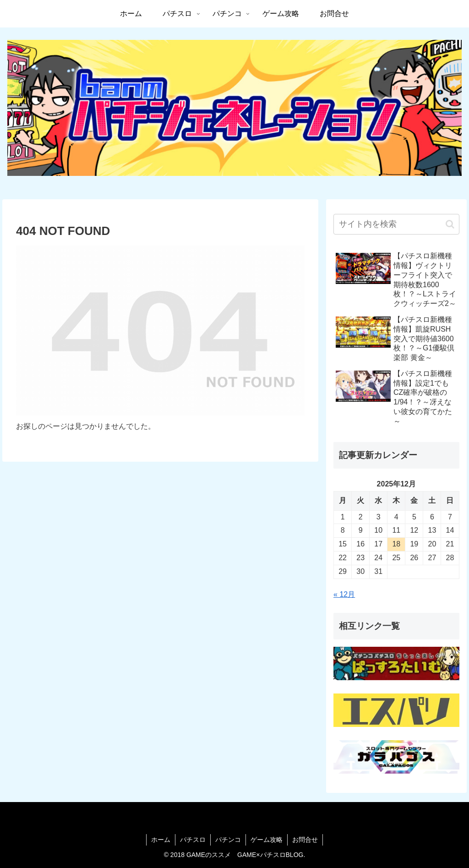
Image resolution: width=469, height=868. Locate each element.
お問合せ (305, 840)
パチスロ (193, 840)
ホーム (161, 840)
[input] (396, 224)
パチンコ (228, 840)
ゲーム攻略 (267, 840)
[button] (450, 224)
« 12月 (344, 594)
